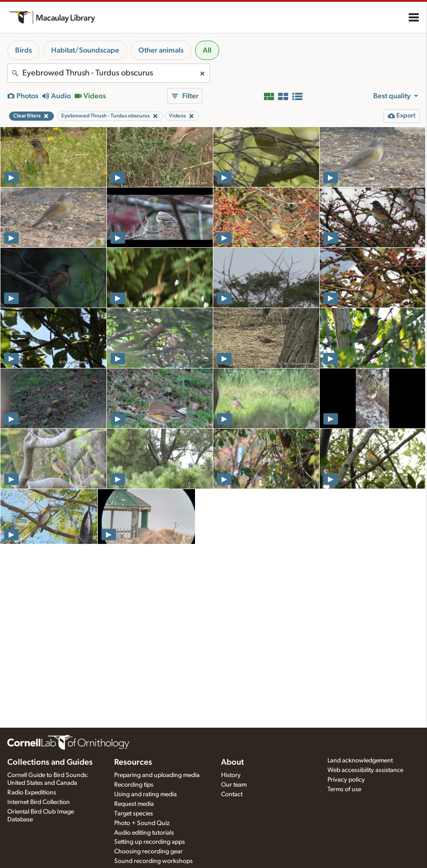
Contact (232, 794)
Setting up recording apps (150, 842)
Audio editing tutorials (144, 833)
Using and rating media (145, 794)
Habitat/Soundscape (85, 50)
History (231, 775)
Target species (134, 814)
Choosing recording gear (148, 852)
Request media (134, 804)
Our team (234, 785)
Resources (133, 762)
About (232, 762)
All (207, 50)
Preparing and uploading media (157, 775)
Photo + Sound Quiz (142, 823)
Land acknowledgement (360, 761)
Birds (24, 50)
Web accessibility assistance (365, 770)
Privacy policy (346, 780)
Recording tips (134, 785)
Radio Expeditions (32, 793)
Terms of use (344, 789)
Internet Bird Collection (39, 802)
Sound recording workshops (153, 861)
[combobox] (109, 73)
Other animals (161, 50)
